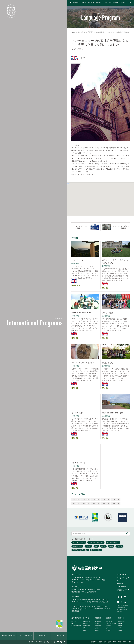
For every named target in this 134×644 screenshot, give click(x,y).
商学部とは (109, 621)
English (40, 642)
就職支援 (116, 3)
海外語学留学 (90, 32)
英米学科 (120, 623)
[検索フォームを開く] (130, 3)
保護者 (119, 642)
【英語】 (76, 626)
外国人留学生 (107, 642)
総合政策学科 (98, 626)
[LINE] (55, 642)
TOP (73, 32)
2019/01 (86, 503)
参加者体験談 (100, 32)
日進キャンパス (77, 575)
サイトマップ (121, 575)
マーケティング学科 (111, 623)
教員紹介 (85, 630)
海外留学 (81, 32)
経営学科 (85, 623)
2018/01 (96, 503)
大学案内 (76, 3)
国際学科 (120, 626)
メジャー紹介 (107, 3)
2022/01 (106, 499)
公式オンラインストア (123, 591)
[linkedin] (65, 642)
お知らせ (85, 628)
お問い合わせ (121, 587)
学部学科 (99, 3)
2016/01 (116, 503)
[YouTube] (58, 642)
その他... (123, 3)
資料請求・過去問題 (8, 636)
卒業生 (129, 642)
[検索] (127, 533)
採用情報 (120, 583)
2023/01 (96, 499)
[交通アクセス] (45, 642)
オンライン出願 (59, 636)
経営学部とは (86, 621)
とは (74, 621)
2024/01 (86, 499)
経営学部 (86, 618)
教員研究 (91, 3)
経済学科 (97, 623)
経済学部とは (98, 621)
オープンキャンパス (25, 636)
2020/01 (76, 503)
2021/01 (116, 499)
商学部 (109, 618)
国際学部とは (121, 621)
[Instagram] (61, 642)
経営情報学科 (86, 626)
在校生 (124, 642)
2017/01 (106, 503)
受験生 (100, 642)
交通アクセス (33, 642)
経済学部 (98, 618)
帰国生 (114, 642)
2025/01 (76, 499)
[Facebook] (51, 642)
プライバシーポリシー (123, 579)
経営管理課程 (76, 618)
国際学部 (121, 618)
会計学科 (108, 626)
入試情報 (42, 636)
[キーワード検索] (98, 533)
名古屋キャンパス (78, 587)
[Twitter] (48, 642)
